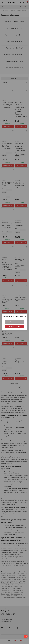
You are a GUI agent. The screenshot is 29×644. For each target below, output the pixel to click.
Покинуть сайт (14, 322)
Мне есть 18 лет (15, 326)
